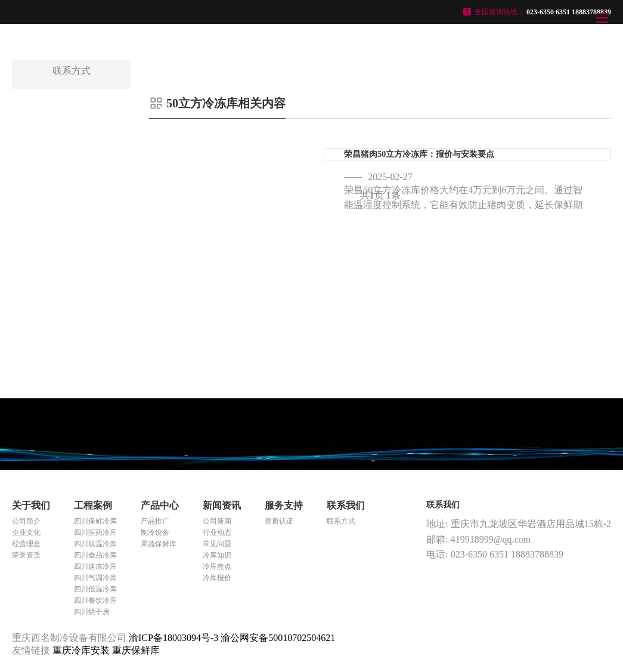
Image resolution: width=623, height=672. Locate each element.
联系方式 (341, 521)
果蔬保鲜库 (159, 544)
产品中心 (160, 505)
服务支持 (284, 505)
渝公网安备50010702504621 (278, 638)
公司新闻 (217, 521)
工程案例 (93, 505)
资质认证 (279, 521)
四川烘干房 (92, 612)
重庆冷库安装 (82, 650)
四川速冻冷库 (95, 566)
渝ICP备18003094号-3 (173, 638)
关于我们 (31, 505)
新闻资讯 (222, 505)
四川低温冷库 (95, 589)
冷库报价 (217, 578)
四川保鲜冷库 (95, 521)
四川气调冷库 (95, 578)
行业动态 (217, 532)
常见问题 (217, 544)
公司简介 (26, 521)
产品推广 (155, 521)
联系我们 (346, 505)
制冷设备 (155, 532)
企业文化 (26, 532)
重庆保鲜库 (136, 650)
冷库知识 (217, 555)
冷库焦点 (217, 566)
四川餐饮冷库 (95, 600)
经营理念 (26, 544)
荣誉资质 (26, 555)
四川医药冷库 (95, 532)
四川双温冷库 (95, 544)
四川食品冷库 (95, 555)
